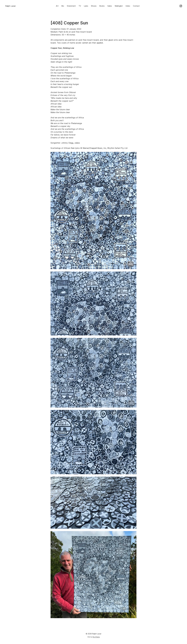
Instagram (181, 6)
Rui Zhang (96, 637)
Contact (136, 6)
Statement (71, 6)
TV (80, 6)
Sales (110, 6)
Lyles (86, 6)
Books (102, 6)
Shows (94, 6)
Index (128, 6)
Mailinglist (119, 6)
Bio (63, 6)
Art (57, 6)
